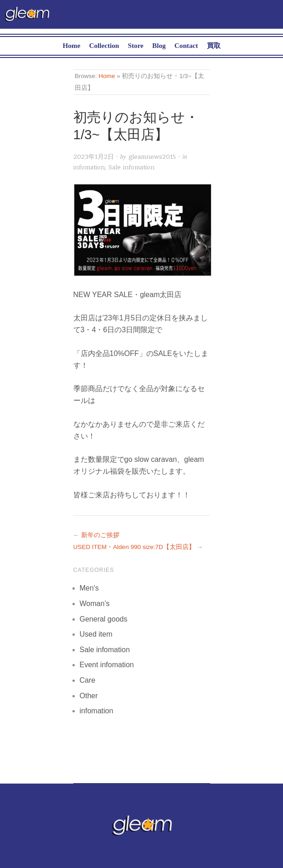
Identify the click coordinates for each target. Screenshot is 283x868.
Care (88, 680)
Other (89, 696)
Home (71, 45)
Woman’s (95, 604)
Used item (96, 634)
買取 (214, 45)
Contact (186, 45)
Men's (89, 588)
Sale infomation (131, 167)
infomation (89, 167)
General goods (104, 619)
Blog (159, 45)
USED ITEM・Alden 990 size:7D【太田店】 (134, 547)
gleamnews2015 (152, 157)
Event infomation (107, 665)
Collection (104, 45)
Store (136, 45)
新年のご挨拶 (100, 535)
